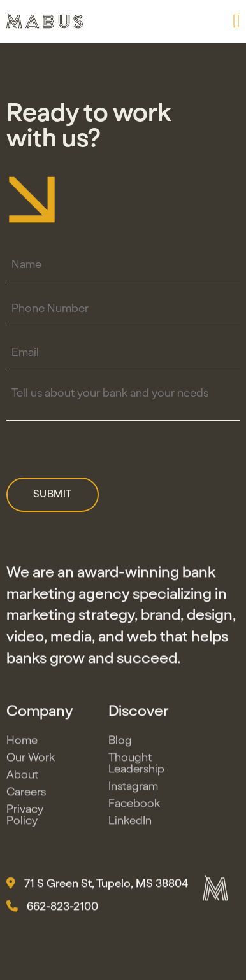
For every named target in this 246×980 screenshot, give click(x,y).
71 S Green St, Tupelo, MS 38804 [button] (97, 886)
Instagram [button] (133, 788)
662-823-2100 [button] (52, 909)
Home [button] (22, 742)
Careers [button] (26, 794)
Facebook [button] (134, 806)
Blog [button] (120, 742)
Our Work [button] (31, 760)
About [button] (22, 777)
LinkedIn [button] (130, 823)
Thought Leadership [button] (136, 765)
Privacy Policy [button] (25, 817)
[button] (236, 21)
